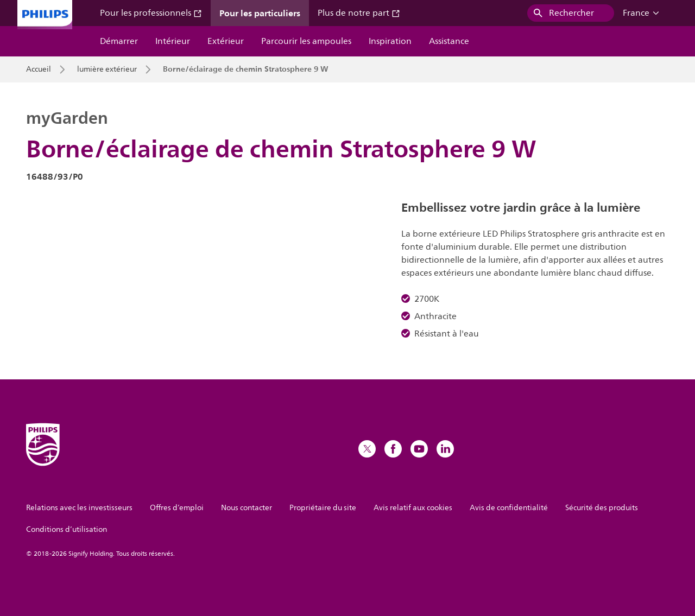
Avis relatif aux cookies (413, 508)
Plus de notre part (359, 13)
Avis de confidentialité (509, 508)
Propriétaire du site (323, 508)
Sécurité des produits (602, 508)
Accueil (39, 69)
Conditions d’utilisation (67, 529)
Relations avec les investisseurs (79, 508)
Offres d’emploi (177, 508)
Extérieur (226, 41)
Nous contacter (247, 508)
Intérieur (173, 41)
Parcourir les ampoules (306, 41)
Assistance (449, 41)
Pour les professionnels (151, 13)
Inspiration (390, 41)
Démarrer (119, 41)
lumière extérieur (107, 69)
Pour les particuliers (260, 13)
